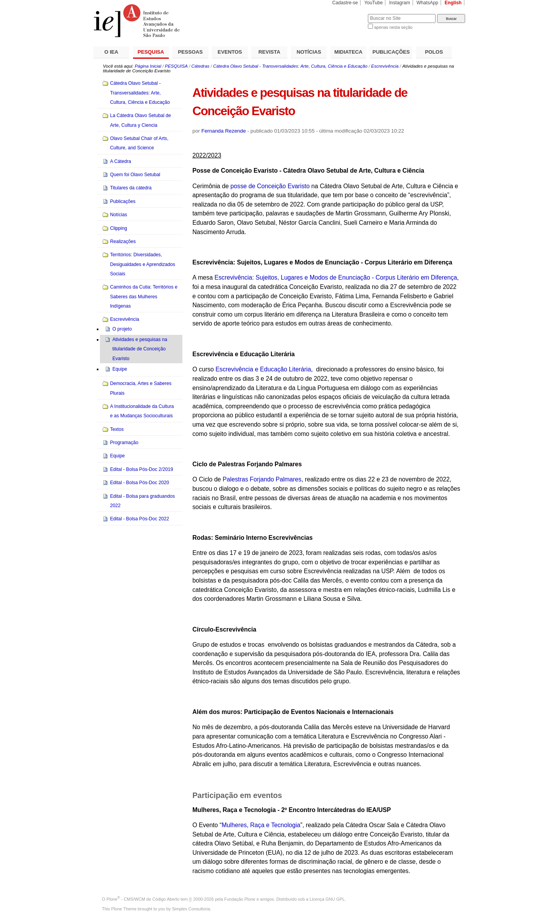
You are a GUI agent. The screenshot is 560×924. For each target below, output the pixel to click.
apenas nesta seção (393, 27)
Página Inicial (148, 66)
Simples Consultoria (191, 909)
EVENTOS (230, 52)
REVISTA (269, 52)
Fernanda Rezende (224, 131)
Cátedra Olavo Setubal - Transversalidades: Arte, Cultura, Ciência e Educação (290, 66)
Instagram (400, 3)
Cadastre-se (345, 3)
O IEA (111, 52)
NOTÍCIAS (309, 52)
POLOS (434, 52)
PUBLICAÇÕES (391, 52)
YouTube (374, 3)
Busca (349, 14)
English (453, 3)
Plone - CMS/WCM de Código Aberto (143, 899)
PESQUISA (151, 52)
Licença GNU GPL (327, 899)
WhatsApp (427, 3)
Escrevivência (385, 66)
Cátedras (200, 66)
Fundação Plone (240, 899)
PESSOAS (191, 52)
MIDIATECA (348, 52)
